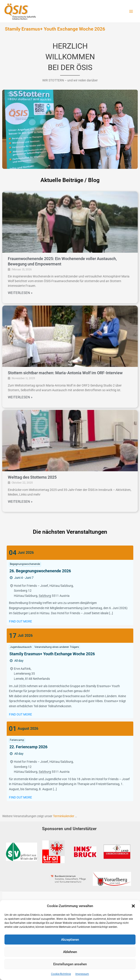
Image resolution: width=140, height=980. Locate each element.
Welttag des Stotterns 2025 (32, 477)
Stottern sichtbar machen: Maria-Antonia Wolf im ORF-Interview (65, 373)
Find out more (20, 621)
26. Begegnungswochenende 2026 (40, 571)
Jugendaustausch (21, 647)
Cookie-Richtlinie (61, 974)
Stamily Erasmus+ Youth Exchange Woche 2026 (55, 29)
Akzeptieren (70, 940)
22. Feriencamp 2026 (28, 747)
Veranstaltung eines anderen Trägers (57, 647)
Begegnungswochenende (25, 564)
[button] (133, 906)
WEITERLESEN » (20, 293)
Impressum (82, 974)
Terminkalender (64, 816)
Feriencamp (17, 740)
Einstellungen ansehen (70, 964)
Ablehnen (70, 952)
